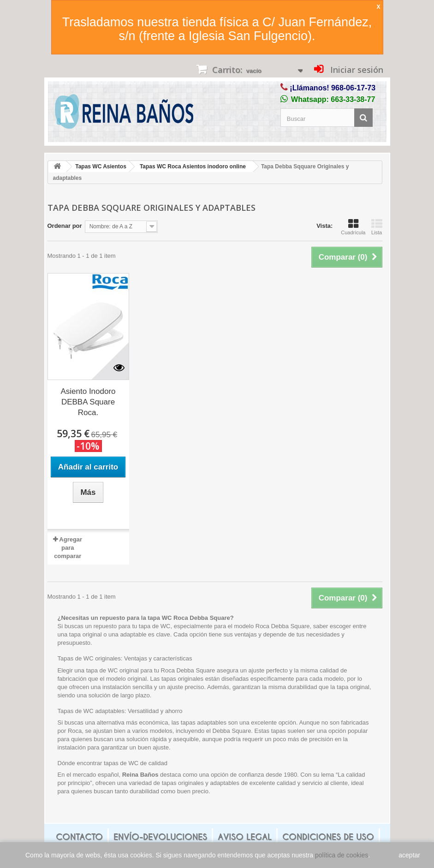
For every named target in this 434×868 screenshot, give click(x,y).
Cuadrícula (353, 227)
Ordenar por (65, 226)
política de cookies (342, 855)
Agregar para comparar (68, 548)
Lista (377, 227)
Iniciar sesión (356, 70)
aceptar (409, 855)
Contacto (79, 837)
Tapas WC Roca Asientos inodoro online (193, 166)
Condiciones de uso (328, 837)
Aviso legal (245, 837)
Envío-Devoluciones (160, 837)
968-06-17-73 (353, 88)
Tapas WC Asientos (101, 166)
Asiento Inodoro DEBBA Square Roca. (88, 402)
